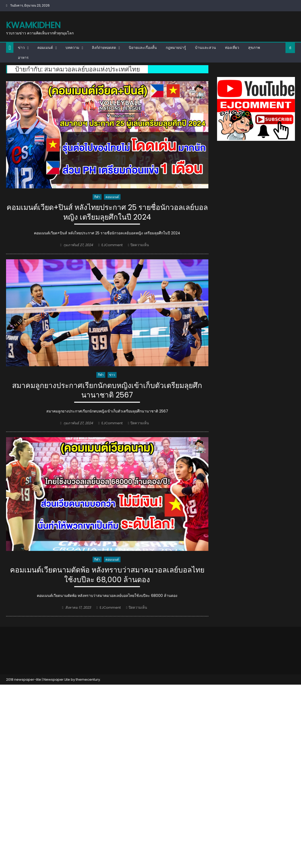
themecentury (88, 680)
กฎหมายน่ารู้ (176, 48)
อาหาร (23, 58)
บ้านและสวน (205, 48)
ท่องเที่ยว (232, 48)
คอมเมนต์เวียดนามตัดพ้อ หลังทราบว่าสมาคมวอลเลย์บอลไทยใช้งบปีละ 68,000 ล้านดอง (107, 575)
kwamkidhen (33, 25)
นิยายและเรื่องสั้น (143, 48)
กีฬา (97, 197)
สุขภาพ (254, 48)
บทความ (72, 48)
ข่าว (21, 48)
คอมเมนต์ (45, 48)
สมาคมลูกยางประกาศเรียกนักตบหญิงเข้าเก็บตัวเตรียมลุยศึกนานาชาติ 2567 (107, 391)
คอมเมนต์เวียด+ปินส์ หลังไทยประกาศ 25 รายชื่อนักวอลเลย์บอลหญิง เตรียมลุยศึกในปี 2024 (107, 212)
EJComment (112, 245)
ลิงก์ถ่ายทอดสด (104, 48)
